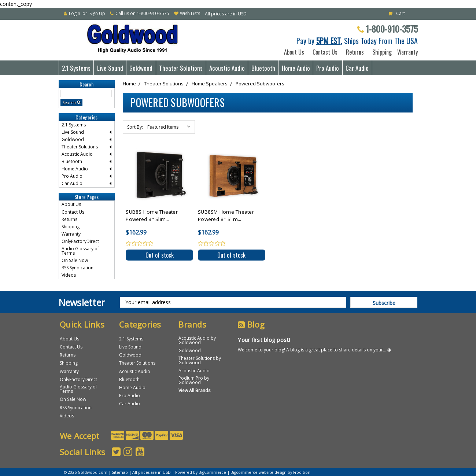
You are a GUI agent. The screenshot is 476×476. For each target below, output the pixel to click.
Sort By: (135, 127)
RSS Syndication (78, 268)
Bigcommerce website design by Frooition (270, 472)
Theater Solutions (181, 68)
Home (129, 84)
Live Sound (110, 68)
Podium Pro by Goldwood (194, 380)
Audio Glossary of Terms (80, 251)
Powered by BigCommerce (201, 472)
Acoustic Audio (227, 68)
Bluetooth (263, 68)
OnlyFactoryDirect (80, 241)
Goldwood (141, 68)
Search (69, 102)
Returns (355, 52)
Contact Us (325, 52)
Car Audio (357, 68)
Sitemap (120, 472)
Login (75, 13)
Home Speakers (210, 84)
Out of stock (160, 255)
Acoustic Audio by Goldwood (197, 340)
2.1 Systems (76, 68)
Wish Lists (190, 13)
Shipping (381, 52)
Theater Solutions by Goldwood (200, 360)
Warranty (406, 52)
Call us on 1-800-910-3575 (142, 13)
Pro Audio (328, 68)
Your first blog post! (264, 340)
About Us (294, 52)
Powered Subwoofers (260, 84)
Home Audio (296, 68)
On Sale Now (75, 260)
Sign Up (97, 13)
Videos (69, 275)
